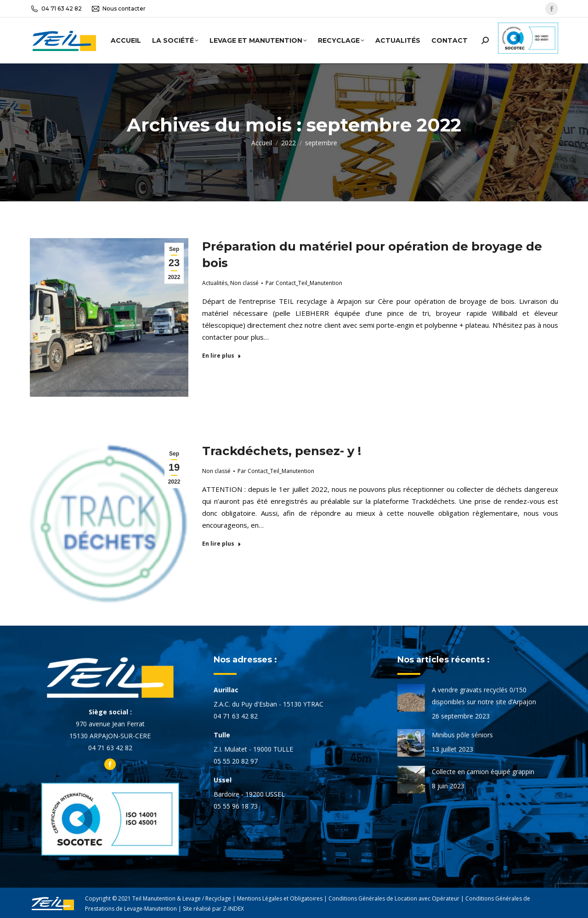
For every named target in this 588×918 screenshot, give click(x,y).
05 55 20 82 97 (236, 761)
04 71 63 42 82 (56, 9)
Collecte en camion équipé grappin (483, 772)
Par (304, 283)
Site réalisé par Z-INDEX (213, 909)
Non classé (244, 283)
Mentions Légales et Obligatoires (280, 898)
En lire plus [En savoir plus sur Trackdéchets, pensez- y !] (222, 544)
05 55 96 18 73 (236, 806)
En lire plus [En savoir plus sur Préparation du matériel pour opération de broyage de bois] (222, 356)
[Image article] (411, 698)
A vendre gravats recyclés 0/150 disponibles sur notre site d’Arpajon (484, 696)
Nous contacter (118, 9)
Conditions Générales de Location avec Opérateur (394, 898)
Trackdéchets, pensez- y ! (282, 451)
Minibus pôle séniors (462, 735)
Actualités (215, 283)
